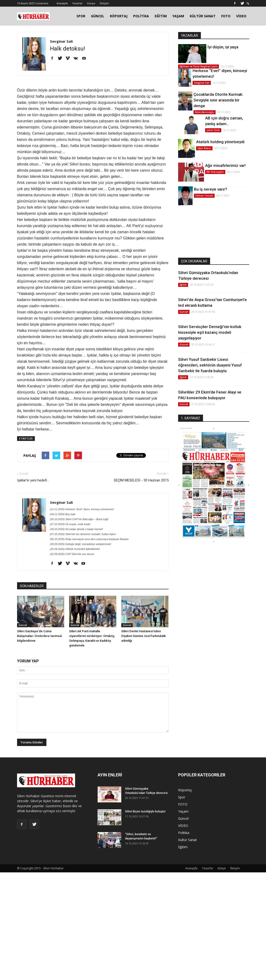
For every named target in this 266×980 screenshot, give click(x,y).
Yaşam (183, 811)
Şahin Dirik (213, 130)
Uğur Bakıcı (204, 148)
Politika (184, 833)
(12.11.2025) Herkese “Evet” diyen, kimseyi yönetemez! (82, 509)
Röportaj (185, 790)
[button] (248, 3)
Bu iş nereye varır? (211, 189)
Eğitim (183, 285)
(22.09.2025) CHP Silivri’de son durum (72, 554)
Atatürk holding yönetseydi (220, 142)
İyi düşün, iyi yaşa (223, 47)
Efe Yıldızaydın (215, 172)
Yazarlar (77, 3)
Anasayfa (62, 3)
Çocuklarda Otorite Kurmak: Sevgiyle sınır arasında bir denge (218, 100)
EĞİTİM (161, 16)
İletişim (104, 3)
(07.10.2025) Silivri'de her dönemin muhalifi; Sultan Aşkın (83, 534)
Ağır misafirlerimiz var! (225, 165)
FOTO (226, 16)
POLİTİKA (141, 16)
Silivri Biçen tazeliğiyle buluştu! (145, 811)
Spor (182, 797)
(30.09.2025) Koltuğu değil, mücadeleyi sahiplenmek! (81, 544)
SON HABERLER (32, 586)
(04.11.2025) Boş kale (63, 514)
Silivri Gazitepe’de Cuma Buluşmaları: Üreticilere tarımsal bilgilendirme (39, 636)
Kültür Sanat (187, 840)
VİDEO (241, 16)
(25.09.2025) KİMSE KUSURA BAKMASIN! (75, 549)
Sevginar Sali (61, 41)
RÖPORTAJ (119, 16)
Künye (91, 3)
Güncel (23, 625)
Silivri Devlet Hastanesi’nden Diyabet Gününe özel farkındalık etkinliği (144, 636)
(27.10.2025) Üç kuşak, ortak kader (70, 524)
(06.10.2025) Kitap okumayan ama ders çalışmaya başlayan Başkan (89, 539)
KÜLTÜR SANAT (203, 16)
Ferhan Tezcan (204, 196)
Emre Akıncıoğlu (205, 112)
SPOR (81, 16)
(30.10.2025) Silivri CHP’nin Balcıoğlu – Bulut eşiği (79, 519)
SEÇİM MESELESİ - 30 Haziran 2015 (141, 480)
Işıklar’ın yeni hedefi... (33, 480)
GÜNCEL (98, 16)
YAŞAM (178, 16)
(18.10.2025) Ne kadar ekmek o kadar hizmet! (77, 529)
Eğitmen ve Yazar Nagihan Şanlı (198, 66)
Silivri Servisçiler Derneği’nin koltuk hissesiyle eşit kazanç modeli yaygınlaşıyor (210, 332)
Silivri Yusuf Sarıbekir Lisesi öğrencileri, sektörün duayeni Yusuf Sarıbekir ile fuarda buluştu (210, 365)
